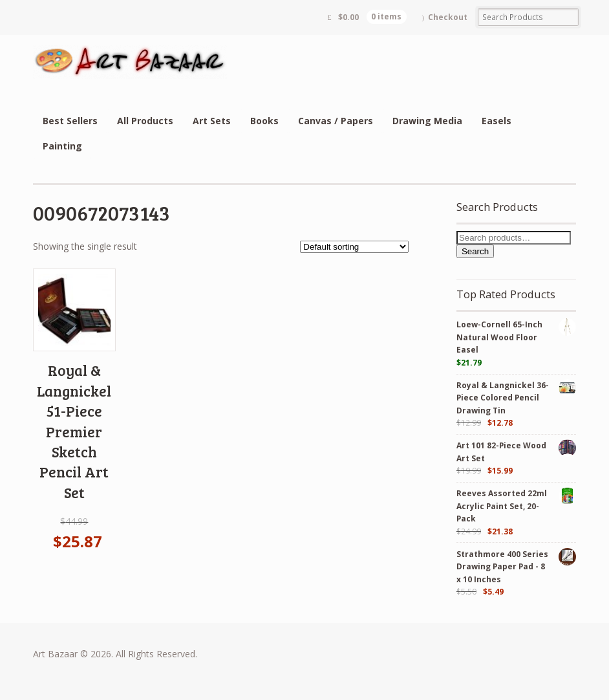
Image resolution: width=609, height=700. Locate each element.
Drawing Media (427, 121)
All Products (145, 121)
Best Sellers (70, 121)
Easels (497, 121)
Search (475, 251)
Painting (62, 146)
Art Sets (212, 121)
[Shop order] (354, 247)
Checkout (448, 17)
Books (264, 121)
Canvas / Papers (336, 121)
